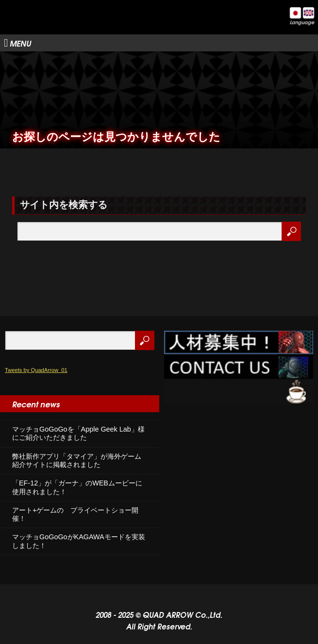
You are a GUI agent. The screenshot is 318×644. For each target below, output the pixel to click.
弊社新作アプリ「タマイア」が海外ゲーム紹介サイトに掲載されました (77, 460)
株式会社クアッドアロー (58, 24)
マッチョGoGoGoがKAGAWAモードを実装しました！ (79, 541)
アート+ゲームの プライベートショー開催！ (75, 514)
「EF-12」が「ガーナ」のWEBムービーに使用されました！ (77, 487)
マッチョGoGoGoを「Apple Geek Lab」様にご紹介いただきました (78, 433)
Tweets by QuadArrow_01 (36, 370)
